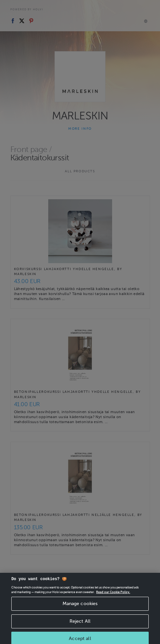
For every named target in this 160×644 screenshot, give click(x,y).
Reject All (80, 631)
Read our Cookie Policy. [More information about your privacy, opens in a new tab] (113, 601)
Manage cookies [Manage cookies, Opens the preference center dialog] (80, 613)
